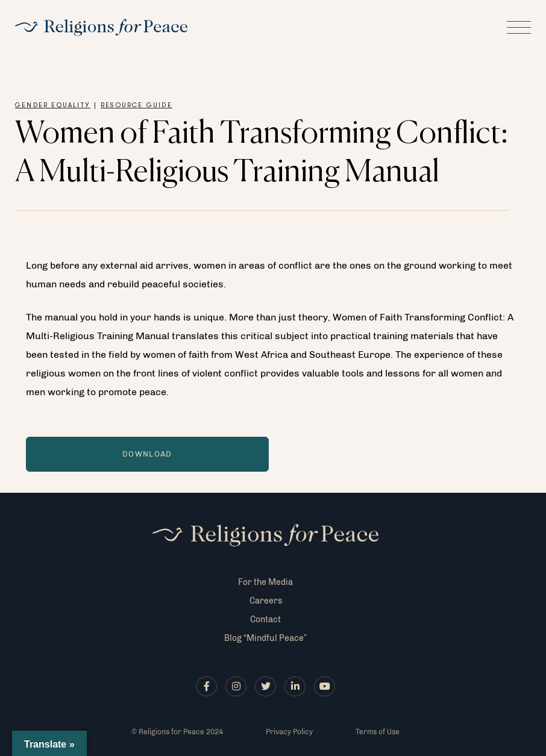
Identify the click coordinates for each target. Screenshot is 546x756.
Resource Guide (136, 106)
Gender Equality (53, 106)
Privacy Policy (289, 732)
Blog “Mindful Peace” (265, 638)
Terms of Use (378, 732)
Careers (266, 601)
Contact (265, 620)
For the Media (265, 582)
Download (147, 454)
